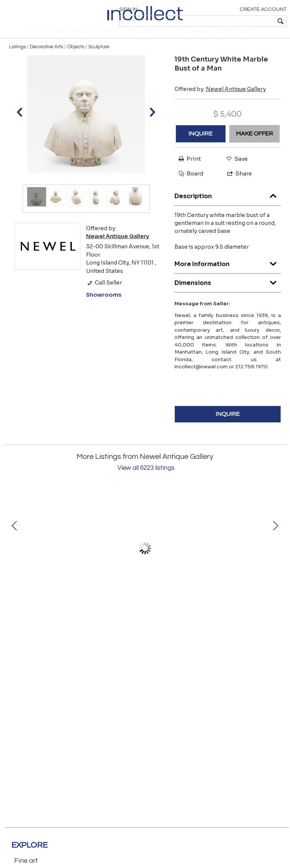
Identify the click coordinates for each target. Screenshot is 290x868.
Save (235, 169)
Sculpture (99, 57)
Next (275, 559)
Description (228, 205)
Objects (76, 57)
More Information (228, 273)
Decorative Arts (46, 57)
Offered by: (220, 100)
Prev (15, 559)
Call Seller (104, 293)
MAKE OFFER (255, 144)
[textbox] (232, 21)
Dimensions (228, 292)
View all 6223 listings (146, 479)
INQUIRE (201, 144)
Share (236, 184)
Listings (17, 57)
